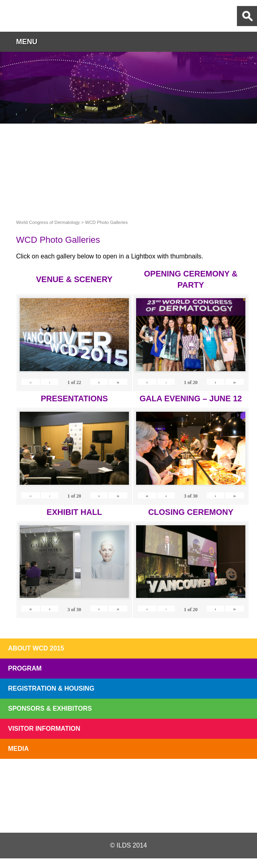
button (247, 42)
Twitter (86, 813)
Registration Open (27, 778)
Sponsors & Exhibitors (50, 708)
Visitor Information (44, 729)
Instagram (170, 813)
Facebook (128, 813)
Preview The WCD (179, 778)
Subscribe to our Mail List (230, 778)
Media (18, 749)
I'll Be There (128, 778)
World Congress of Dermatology (48, 16)
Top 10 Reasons (78, 778)
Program (25, 668)
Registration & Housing (51, 688)
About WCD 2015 (36, 648)
